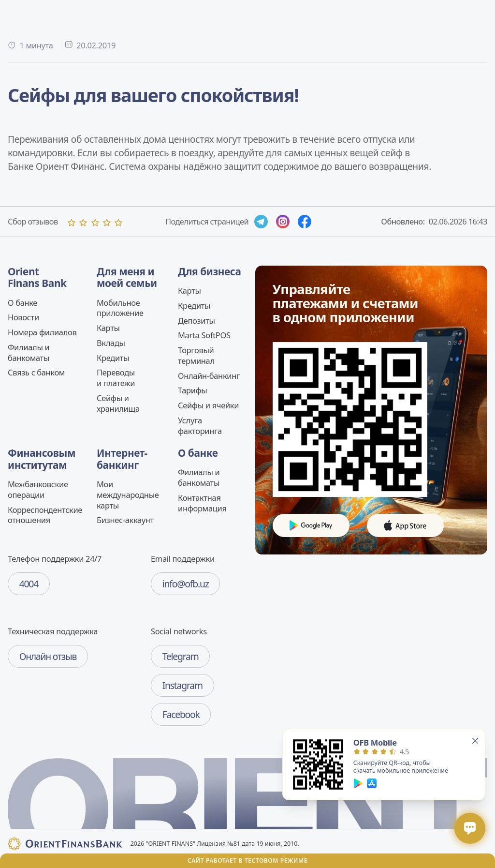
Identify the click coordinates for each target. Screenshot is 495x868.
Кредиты (113, 358)
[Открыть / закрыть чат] (470, 828)
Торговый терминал (196, 355)
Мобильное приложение (120, 308)
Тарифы (193, 390)
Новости (23, 317)
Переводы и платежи (116, 378)
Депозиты (197, 321)
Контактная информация (202, 503)
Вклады (111, 343)
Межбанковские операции (38, 489)
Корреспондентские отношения (45, 515)
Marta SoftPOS (204, 335)
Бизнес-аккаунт (125, 520)
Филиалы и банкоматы (29, 352)
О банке (22, 303)
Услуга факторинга (200, 426)
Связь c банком (36, 372)
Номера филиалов (42, 332)
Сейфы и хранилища (118, 403)
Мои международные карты (128, 495)
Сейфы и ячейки (208, 405)
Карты (108, 328)
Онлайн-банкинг (209, 376)
